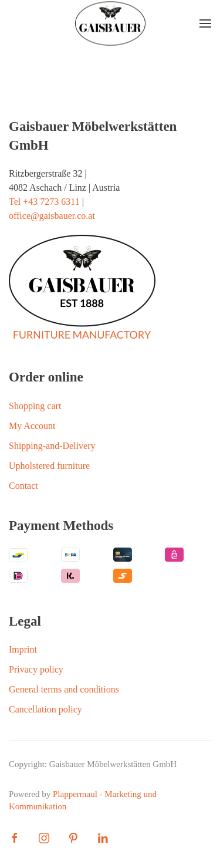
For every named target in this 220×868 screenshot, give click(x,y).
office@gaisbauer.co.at (52, 216)
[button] (205, 23)
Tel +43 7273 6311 (44, 202)
